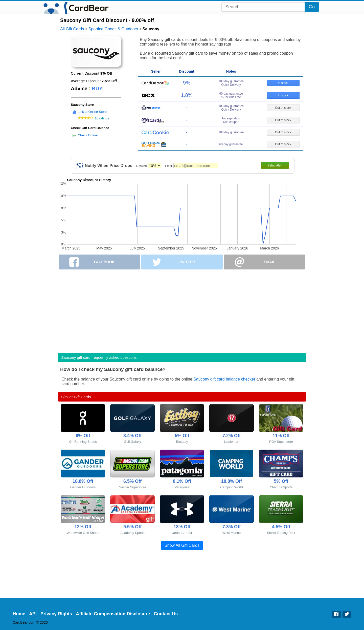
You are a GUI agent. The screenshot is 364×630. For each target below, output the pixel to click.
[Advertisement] (182, 309)
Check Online (88, 135)
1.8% (187, 95)
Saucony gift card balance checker (224, 379)
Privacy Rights (56, 614)
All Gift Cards (72, 29)
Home (19, 614)
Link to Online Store (92, 112)
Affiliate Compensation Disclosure (113, 614)
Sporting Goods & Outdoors (113, 29)
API (33, 614)
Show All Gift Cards (182, 545)
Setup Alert (275, 165)
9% (187, 83)
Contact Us (166, 614)
